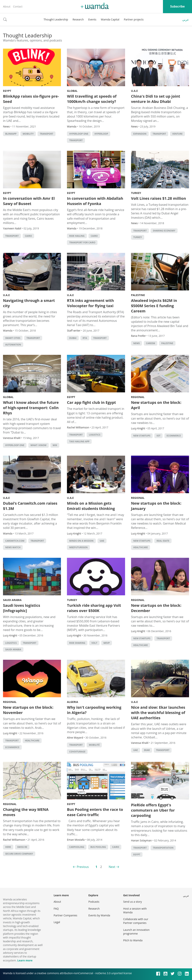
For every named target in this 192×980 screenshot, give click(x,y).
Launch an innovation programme (136, 932)
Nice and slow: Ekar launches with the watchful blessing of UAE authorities (158, 713)
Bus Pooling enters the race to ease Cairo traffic (95, 812)
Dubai (73, 338)
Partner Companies (65, 915)
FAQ (56, 909)
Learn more (25, 960)
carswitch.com (15, 541)
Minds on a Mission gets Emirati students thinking (91, 506)
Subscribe (177, 6)
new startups (142, 436)
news (137, 343)
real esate (163, 541)
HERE (8, 847)
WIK (55, 445)
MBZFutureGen (78, 547)
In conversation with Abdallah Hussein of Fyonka (95, 201)
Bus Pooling (98, 847)
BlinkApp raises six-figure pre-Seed (31, 99)
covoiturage (77, 752)
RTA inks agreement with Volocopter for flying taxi (90, 303)
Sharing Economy (164, 231)
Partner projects (134, 19)
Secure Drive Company (19, 854)
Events (92, 19)
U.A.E (134, 91)
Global (72, 91)
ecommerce (174, 436)
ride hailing (77, 236)
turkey (138, 237)
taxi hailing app (79, 441)
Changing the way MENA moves (26, 812)
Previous (83, 867)
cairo (28, 236)
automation (13, 345)
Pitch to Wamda (133, 940)
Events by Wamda (99, 915)
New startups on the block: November (28, 710)
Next (112, 867)
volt (94, 643)
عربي (186, 20)
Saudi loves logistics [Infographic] (22, 608)
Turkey (136, 193)
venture (177, 134)
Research (78, 19)
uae (102, 541)
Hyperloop (101, 134)
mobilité (94, 745)
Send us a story (132, 902)
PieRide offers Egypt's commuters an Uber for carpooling (153, 810)
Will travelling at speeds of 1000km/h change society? (92, 99)
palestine (167, 343)
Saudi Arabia (12, 600)
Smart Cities (13, 338)
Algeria (72, 702)
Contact (18, 6)
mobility (28, 134)
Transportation (163, 848)
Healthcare (141, 547)
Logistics (95, 435)
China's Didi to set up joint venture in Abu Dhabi (156, 99)
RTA (85, 338)
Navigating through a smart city (29, 303)
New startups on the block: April (156, 405)
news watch (13, 547)
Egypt (7, 91)
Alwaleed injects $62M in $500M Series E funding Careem (154, 306)
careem (151, 343)
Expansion (140, 134)
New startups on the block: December (156, 608)
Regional (138, 397)
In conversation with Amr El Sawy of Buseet (29, 201)
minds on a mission (81, 541)
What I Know (39, 445)
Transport (46, 134)
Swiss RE (22, 847)
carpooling (77, 847)
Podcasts (94, 902)
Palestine (138, 295)
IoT (158, 436)
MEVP (107, 643)
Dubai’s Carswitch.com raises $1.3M (30, 506)
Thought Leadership (56, 19)
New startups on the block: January (156, 506)
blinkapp (11, 134)
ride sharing (77, 643)
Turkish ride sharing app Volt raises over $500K (94, 608)
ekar (147, 750)
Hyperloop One (79, 134)
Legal (57, 922)
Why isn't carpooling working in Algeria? (94, 710)
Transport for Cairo (82, 242)
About (7, 6)
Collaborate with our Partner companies (136, 921)
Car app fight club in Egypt (91, 402)
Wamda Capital (110, 19)
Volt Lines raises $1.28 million (159, 198)
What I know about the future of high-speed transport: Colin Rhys (31, 408)
